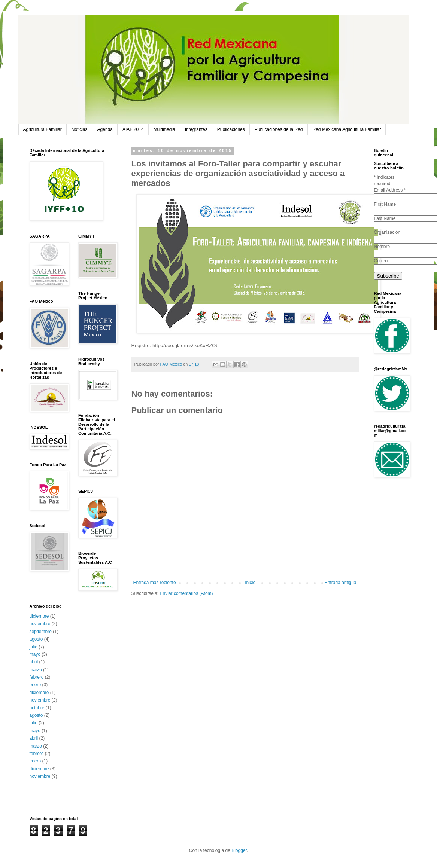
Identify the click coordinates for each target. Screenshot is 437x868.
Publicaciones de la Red (279, 129)
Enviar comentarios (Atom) (186, 593)
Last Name (385, 218)
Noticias (80, 129)
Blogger (239, 850)
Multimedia (164, 129)
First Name (385, 204)
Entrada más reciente (155, 583)
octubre (37, 708)
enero (35, 685)
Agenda (105, 129)
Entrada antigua (341, 583)
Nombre (382, 247)
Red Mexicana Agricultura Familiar (347, 129)
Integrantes (196, 129)
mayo (35, 654)
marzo (36, 670)
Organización (387, 232)
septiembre (41, 632)
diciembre (39, 616)
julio (34, 647)
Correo (381, 261)
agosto (36, 639)
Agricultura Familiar (43, 129)
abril (34, 662)
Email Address (390, 190)
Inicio (250, 583)
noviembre (40, 624)
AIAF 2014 (133, 129)
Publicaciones (231, 129)
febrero (37, 677)
